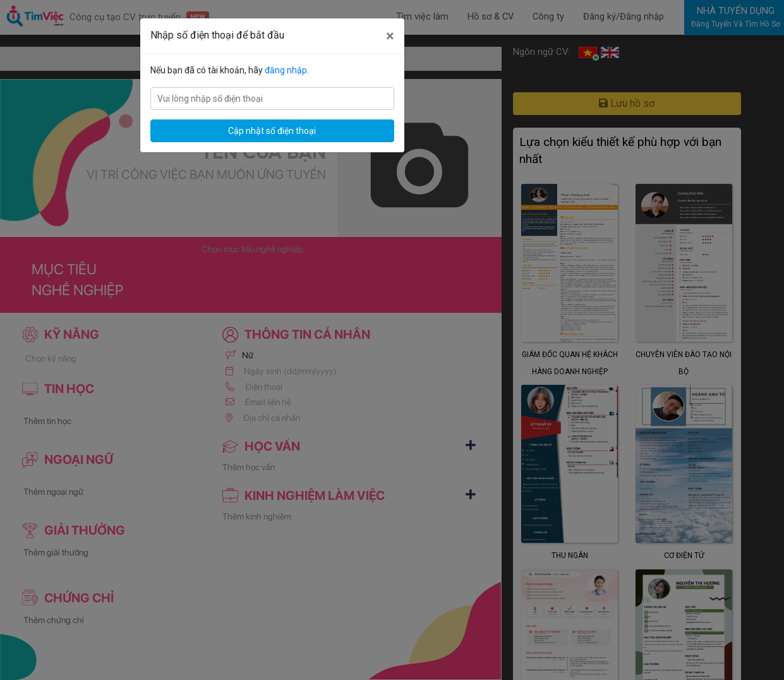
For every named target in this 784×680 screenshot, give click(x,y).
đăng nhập (286, 70)
